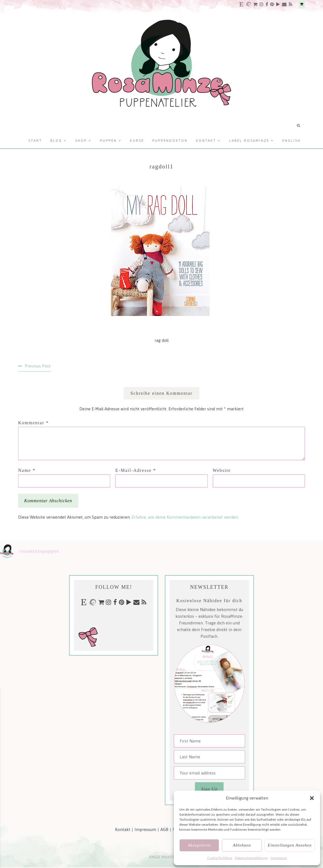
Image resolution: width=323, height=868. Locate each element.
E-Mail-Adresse (136, 470)
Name (27, 470)
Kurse (137, 141)
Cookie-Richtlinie (220, 858)
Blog (56, 141)
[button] (312, 798)
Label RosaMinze (249, 141)
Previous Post (38, 366)
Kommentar (33, 423)
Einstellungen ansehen (290, 845)
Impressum (279, 858)
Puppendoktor (170, 141)
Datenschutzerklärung (251, 858)
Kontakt (206, 141)
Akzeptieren (199, 845)
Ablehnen (242, 845)
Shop (81, 141)
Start (35, 141)
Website (222, 470)
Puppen (108, 141)
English (292, 141)
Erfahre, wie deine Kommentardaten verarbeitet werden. (185, 517)
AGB (164, 829)
